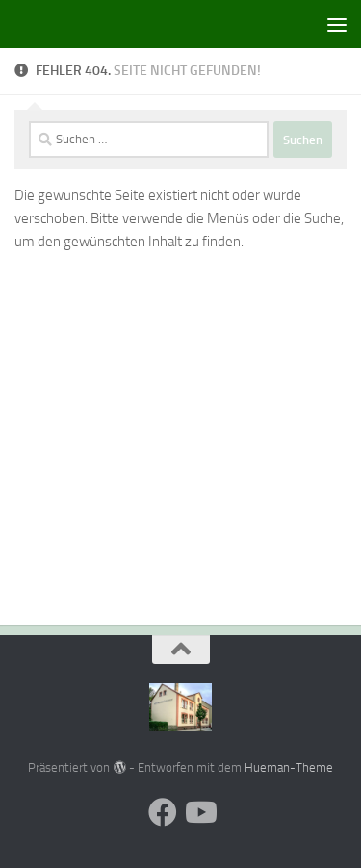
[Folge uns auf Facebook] (163, 812)
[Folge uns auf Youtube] (199, 812)
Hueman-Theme (289, 767)
